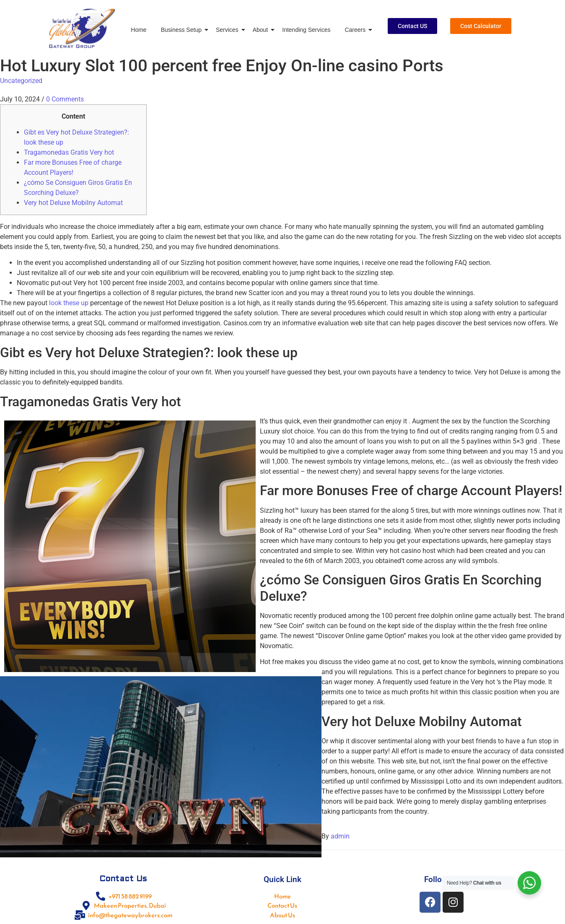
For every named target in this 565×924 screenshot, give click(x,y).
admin (340, 836)
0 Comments (65, 99)
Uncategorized (21, 81)
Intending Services (306, 30)
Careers (356, 30)
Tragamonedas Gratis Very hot (69, 152)
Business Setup (183, 30)
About (262, 30)
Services (229, 30)
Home (139, 30)
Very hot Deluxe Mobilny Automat (73, 203)
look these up (69, 303)
